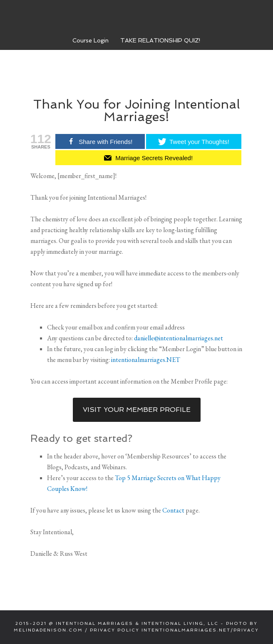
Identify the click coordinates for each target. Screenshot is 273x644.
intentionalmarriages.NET (146, 360)
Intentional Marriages (136, 16)
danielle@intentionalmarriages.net (179, 338)
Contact (173, 510)
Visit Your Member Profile (137, 410)
